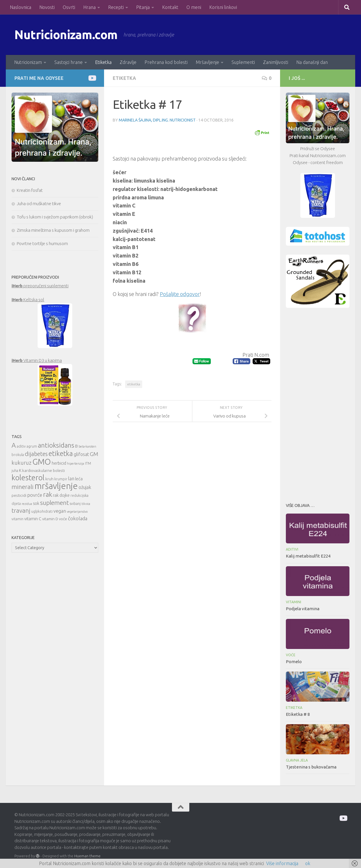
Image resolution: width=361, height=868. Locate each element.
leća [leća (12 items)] (79, 479)
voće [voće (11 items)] (63, 519)
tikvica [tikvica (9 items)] (86, 504)
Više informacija (282, 863)
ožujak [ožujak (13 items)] (85, 487)
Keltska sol (28, 300)
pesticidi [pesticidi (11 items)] (19, 495)
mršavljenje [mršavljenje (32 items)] (56, 486)
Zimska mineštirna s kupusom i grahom (53, 230)
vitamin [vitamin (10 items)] (17, 519)
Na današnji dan (312, 62)
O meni (194, 7)
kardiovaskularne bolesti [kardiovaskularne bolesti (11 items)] (43, 470)
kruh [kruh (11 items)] (49, 479)
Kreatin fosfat (30, 190)
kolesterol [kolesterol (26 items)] (28, 478)
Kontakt (170, 7)
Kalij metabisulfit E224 (308, 556)
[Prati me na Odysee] (92, 78)
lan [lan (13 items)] (71, 479)
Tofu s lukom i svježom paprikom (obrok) (55, 217)
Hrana (89, 7)
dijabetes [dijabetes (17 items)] (36, 454)
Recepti (116, 7)
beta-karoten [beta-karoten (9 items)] (87, 446)
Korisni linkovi (223, 7)
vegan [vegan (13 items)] (60, 511)
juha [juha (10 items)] (15, 471)
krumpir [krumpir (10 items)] (61, 479)
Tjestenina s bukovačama (311, 767)
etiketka (134, 384)
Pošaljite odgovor (180, 294)
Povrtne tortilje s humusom (42, 243)
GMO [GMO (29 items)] (42, 462)
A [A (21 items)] (14, 445)
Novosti (47, 7)
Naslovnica (21, 7)
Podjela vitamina (303, 609)
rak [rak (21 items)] (48, 494)
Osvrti (69, 7)
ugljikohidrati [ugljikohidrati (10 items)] (42, 511)
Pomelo (294, 662)
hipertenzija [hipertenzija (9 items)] (76, 464)
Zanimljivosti (276, 62)
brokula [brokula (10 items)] (18, 455)
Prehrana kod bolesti (166, 62)
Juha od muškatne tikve (39, 204)
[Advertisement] (318, 404)
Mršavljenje (207, 62)
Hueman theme (87, 856)
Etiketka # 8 (298, 714)
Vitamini (294, 602)
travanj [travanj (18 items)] (21, 511)
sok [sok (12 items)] (36, 503)
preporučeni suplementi (40, 286)
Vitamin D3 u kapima (37, 360)
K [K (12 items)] (20, 470)
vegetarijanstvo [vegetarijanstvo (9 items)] (77, 512)
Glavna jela (297, 760)
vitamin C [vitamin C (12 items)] (33, 519)
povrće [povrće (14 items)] (35, 495)
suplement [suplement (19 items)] (54, 503)
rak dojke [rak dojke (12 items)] (61, 495)
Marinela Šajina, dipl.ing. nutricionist (157, 120)
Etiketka (103, 62)
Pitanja (143, 7)
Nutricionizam (28, 62)
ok (308, 863)
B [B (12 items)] (76, 446)
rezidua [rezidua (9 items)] (27, 504)
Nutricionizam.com (66, 35)
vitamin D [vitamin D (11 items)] (50, 519)
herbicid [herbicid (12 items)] (59, 463)
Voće (291, 655)
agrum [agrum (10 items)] (32, 446)
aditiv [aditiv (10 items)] (21, 446)
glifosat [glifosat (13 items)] (81, 454)
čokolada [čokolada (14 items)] (78, 518)
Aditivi (292, 549)
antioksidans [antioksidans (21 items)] (56, 445)
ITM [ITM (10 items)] (88, 463)
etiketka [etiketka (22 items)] (61, 453)
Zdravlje (128, 62)
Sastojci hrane (69, 62)
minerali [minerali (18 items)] (23, 487)
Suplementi (243, 62)
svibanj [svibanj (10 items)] (75, 504)
